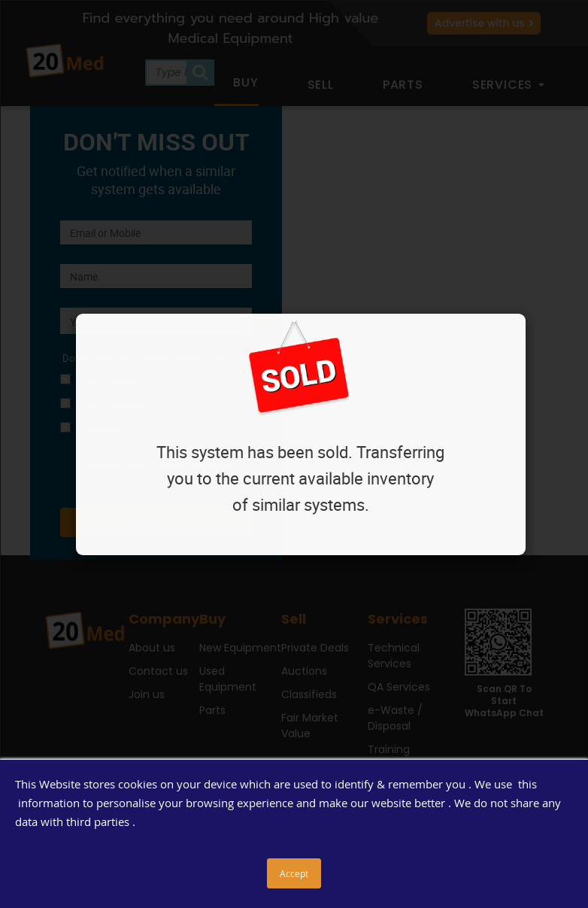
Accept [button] (294, 873)
